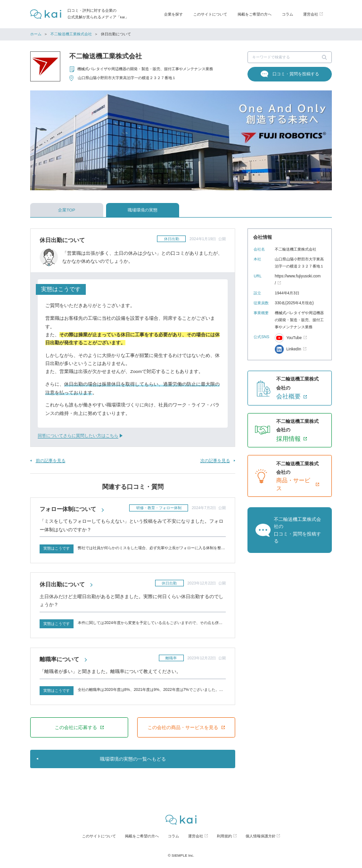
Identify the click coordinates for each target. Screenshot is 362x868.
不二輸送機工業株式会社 (71, 34)
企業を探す (173, 14)
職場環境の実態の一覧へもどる (133, 759)
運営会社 (196, 836)
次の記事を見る (215, 461)
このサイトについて (210, 14)
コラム (288, 14)
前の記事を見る (51, 461)
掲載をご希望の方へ (255, 14)
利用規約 (224, 836)
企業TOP (66, 210)
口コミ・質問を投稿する (296, 74)
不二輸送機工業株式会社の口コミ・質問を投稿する (297, 530)
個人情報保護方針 (261, 836)
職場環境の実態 (143, 210)
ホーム (36, 34)
